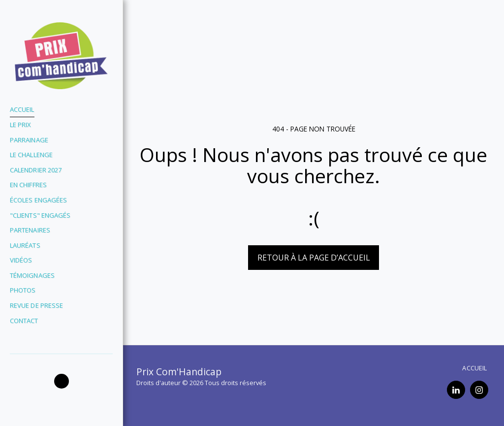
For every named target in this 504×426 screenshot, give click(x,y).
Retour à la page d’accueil (314, 258)
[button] (62, 381)
